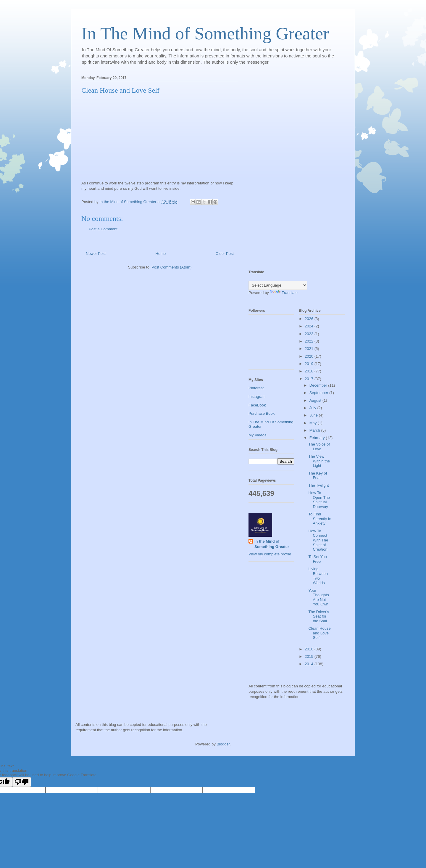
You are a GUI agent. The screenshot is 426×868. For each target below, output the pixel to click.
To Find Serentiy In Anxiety (320, 519)
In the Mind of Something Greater (272, 544)
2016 (310, 649)
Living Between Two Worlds (318, 576)
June (314, 415)
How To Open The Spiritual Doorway (319, 500)
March (315, 430)
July (313, 408)
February (318, 438)
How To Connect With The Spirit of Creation (318, 540)
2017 (310, 379)
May (314, 423)
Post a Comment (103, 229)
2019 (310, 364)
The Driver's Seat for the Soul (319, 616)
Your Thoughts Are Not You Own (318, 597)
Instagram (257, 397)
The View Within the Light (319, 461)
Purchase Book (262, 413)
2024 (310, 326)
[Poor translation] (22, 782)
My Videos (257, 435)
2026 (310, 319)
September (319, 393)
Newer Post (96, 254)
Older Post (225, 254)
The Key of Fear (318, 476)
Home (161, 254)
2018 (310, 371)
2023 (310, 334)
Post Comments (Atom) (171, 267)
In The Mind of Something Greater (205, 33)
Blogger (223, 744)
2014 (310, 664)
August (316, 400)
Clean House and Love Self (319, 633)
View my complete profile (270, 554)
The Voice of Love (319, 447)
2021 (310, 349)
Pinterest (256, 388)
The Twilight (318, 485)
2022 (310, 341)
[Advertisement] (272, 167)
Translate (284, 293)
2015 (310, 656)
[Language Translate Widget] (278, 285)
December (319, 385)
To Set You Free (317, 559)
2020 (310, 356)
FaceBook (257, 405)
